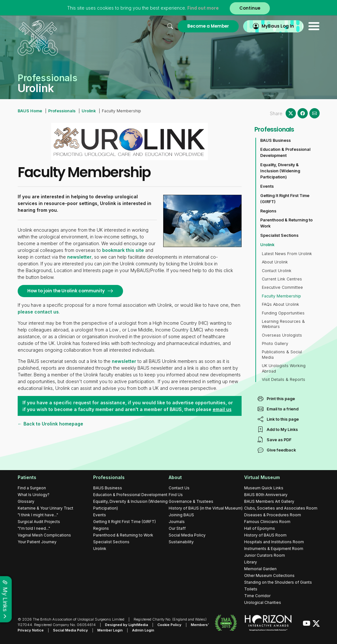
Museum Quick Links (264, 488)
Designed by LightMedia (127, 625)
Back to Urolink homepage (53, 424)
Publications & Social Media (282, 354)
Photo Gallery (275, 343)
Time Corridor (257, 596)
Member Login (110, 630)
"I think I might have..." (38, 515)
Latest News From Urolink (287, 254)
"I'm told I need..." (34, 528)
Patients (27, 477)
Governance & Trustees (191, 501)
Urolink (89, 111)
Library (251, 562)
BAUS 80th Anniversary (266, 495)
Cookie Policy (169, 625)
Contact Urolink (277, 271)
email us (222, 409)
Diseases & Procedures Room (273, 515)
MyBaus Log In (278, 26)
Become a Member (208, 26)
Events (267, 186)
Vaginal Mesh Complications (44, 535)
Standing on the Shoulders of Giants (278, 582)
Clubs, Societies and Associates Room (281, 508)
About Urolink (275, 262)
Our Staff (177, 528)
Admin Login (143, 630)
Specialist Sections (279, 235)
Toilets (251, 589)
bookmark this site (123, 250)
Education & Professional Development (285, 152)
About (175, 477)
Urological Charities (263, 602)
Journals (177, 522)
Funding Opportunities (283, 313)
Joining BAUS (181, 515)
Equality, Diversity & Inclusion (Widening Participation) (280, 171)
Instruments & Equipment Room (274, 549)
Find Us (176, 495)
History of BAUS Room (265, 535)
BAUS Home (30, 111)
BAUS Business (275, 140)
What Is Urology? (34, 495)
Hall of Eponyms (260, 528)
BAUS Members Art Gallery (269, 501)
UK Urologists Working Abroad (284, 368)
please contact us (38, 312)
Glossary (26, 501)
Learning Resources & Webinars (283, 324)
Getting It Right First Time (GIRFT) (285, 199)
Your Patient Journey (37, 542)
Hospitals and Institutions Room (274, 542)
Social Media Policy (187, 535)
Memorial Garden (260, 569)
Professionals (62, 111)
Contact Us (179, 488)
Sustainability (181, 542)
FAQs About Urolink (280, 304)
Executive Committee (282, 287)
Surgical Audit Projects (39, 522)
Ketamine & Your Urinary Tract (45, 508)
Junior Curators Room (265, 555)
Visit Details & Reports (284, 379)
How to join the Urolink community (66, 291)
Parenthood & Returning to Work (286, 223)
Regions (268, 211)
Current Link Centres (282, 279)
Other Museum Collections (269, 575)
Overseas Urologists (282, 335)
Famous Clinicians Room (267, 522)
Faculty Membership (281, 296)
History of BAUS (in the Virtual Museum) (206, 508)
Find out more (203, 8)
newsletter (79, 257)
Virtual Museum (262, 477)
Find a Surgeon (32, 488)
